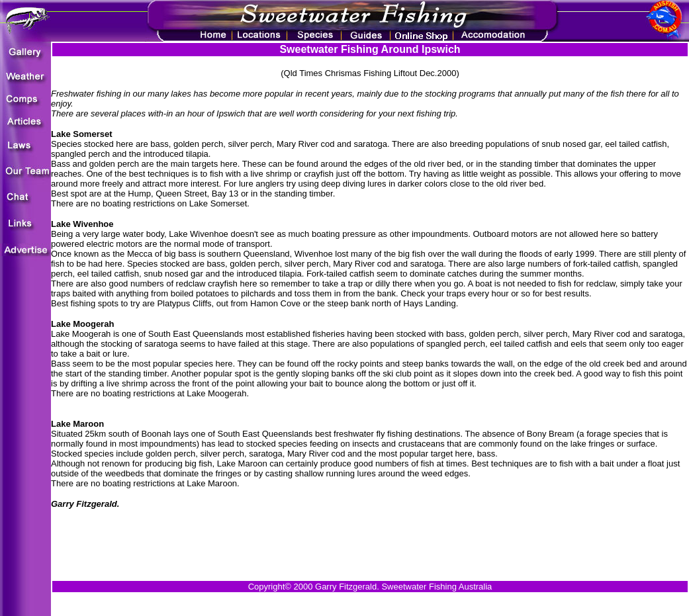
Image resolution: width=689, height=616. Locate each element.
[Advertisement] (370, 539)
